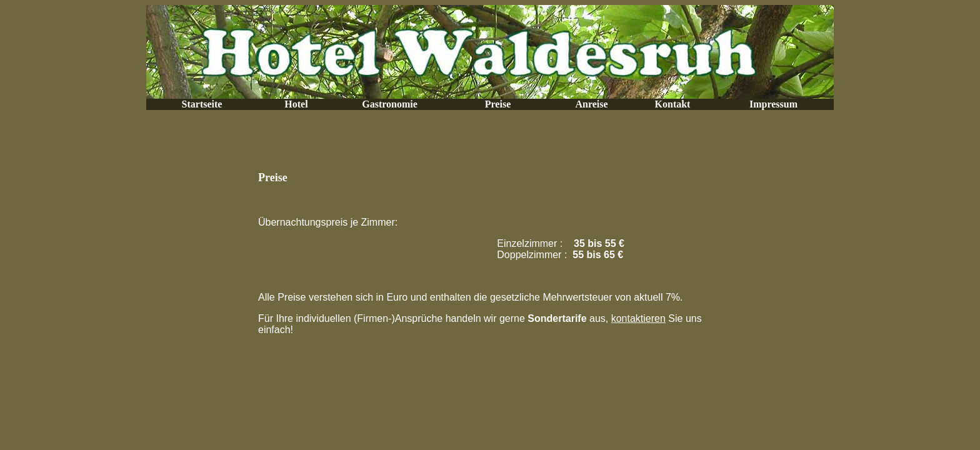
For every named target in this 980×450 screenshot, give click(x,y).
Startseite (202, 104)
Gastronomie (390, 104)
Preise (498, 104)
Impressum (773, 104)
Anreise (591, 104)
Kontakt (673, 104)
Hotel (296, 104)
